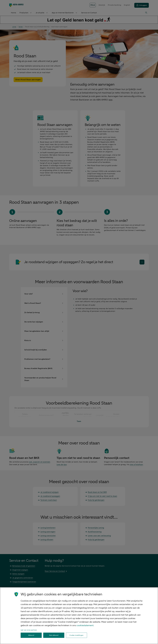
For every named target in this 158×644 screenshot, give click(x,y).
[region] (79, 616)
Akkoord (31, 635)
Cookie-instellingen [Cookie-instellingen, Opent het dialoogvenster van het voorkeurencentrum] (76, 635)
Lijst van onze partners (29, 630)
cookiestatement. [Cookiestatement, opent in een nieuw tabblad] (85, 625)
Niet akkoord (54, 635)
